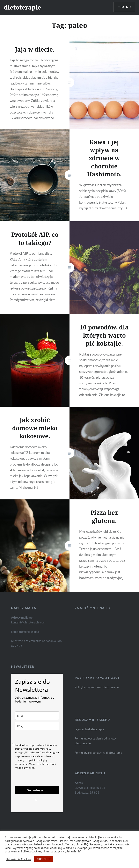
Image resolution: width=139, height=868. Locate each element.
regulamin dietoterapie (89, 729)
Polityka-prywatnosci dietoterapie (97, 687)
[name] (37, 726)
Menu (126, 7)
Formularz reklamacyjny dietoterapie (98, 753)
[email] (37, 716)
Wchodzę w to (37, 790)
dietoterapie (22, 7)
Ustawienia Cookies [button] (19, 859)
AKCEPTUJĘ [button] (44, 859)
